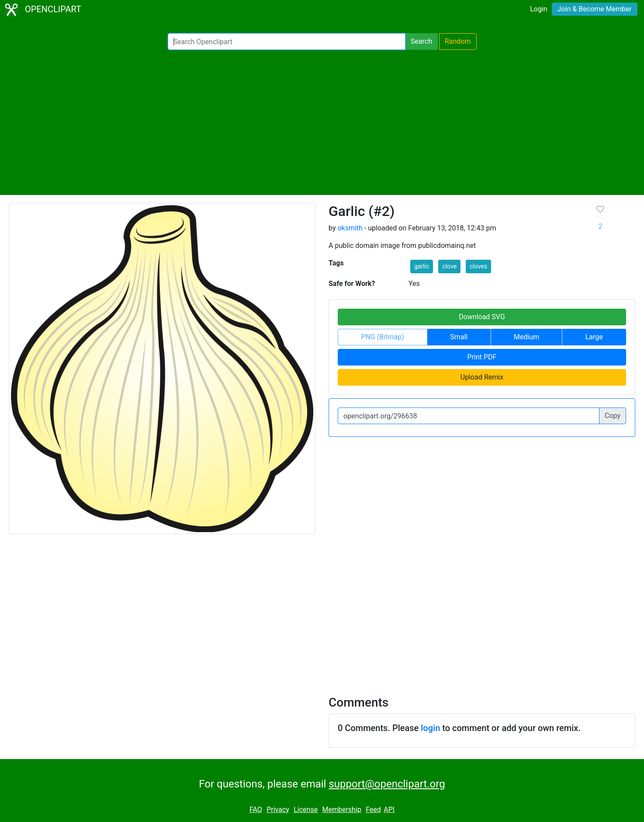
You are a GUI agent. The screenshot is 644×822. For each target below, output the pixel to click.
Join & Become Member (595, 9)
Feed (373, 810)
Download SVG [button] (482, 317)
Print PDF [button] (482, 357)
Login (538, 9)
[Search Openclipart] (287, 42)
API (389, 810)
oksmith (350, 228)
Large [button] (594, 337)
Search (421, 41)
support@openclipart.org (387, 784)
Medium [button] (526, 337)
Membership (341, 810)
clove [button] (449, 266)
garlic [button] (422, 266)
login (430, 728)
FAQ (256, 810)
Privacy (278, 810)
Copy (613, 416)
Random (458, 41)
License (306, 810)
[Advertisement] (322, 122)
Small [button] (459, 337)
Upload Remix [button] (482, 377)
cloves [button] (478, 266)
